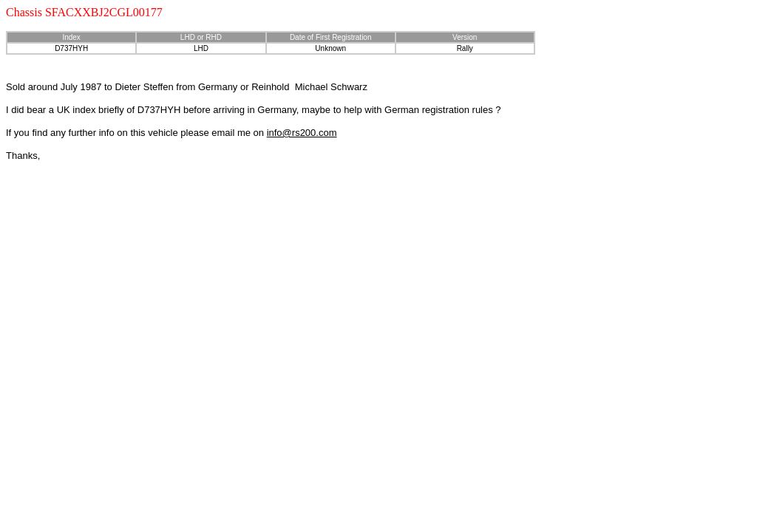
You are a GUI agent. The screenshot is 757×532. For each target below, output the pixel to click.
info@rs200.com (302, 133)
